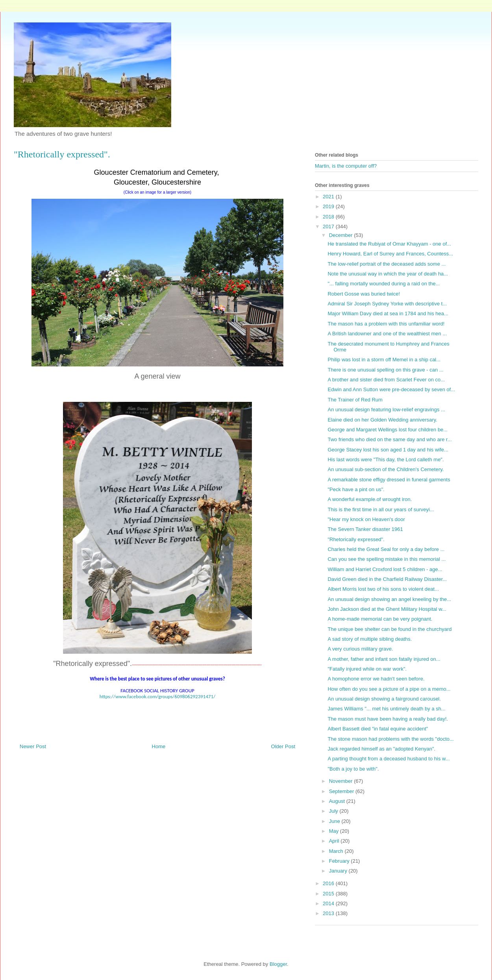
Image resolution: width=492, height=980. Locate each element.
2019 (329, 206)
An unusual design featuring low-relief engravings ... (386, 410)
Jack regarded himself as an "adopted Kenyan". (381, 749)
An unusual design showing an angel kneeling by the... (389, 599)
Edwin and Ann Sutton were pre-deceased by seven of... (391, 389)
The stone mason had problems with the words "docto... (390, 739)
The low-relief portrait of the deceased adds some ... (387, 264)
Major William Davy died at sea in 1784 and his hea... (388, 313)
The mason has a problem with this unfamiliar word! (386, 324)
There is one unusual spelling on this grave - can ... (385, 370)
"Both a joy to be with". (353, 769)
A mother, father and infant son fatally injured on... (384, 659)
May (335, 831)
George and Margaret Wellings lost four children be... (387, 430)
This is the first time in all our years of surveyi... (381, 509)
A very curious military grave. (360, 649)
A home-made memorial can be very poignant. (380, 619)
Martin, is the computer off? (346, 166)
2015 (329, 894)
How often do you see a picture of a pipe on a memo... (389, 689)
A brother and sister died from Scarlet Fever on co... (386, 380)
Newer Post (33, 746)
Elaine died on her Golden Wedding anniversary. (382, 420)
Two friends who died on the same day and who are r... (389, 439)
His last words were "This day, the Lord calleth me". (386, 459)
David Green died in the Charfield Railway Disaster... (387, 579)
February (340, 861)
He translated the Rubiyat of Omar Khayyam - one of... (389, 244)
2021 (329, 197)
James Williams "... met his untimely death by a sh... (386, 709)
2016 (329, 883)
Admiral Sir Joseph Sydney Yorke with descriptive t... (387, 304)
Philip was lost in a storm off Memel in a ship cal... (384, 360)
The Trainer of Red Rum (355, 400)
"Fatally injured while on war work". (367, 669)
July (334, 811)
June (335, 821)
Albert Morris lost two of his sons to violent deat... (383, 589)
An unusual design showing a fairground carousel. (384, 699)
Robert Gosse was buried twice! (364, 294)
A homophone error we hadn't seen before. (376, 679)
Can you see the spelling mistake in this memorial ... (387, 559)
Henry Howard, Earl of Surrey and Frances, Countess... (390, 254)
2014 (329, 903)
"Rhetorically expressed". (356, 539)
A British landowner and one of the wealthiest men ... (387, 334)
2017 (329, 227)
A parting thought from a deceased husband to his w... (388, 759)
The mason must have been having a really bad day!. (388, 719)
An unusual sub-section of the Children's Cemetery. (386, 469)
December (342, 235)
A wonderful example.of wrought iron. (370, 499)
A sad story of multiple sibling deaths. (370, 639)
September (342, 791)
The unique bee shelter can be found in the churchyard (389, 629)
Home (159, 746)
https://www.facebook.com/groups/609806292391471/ (157, 696)
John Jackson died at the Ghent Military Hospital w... (387, 609)
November (342, 781)
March (337, 851)
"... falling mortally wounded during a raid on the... (384, 284)
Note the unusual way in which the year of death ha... (388, 274)
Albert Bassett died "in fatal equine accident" (378, 729)
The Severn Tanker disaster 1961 (365, 529)
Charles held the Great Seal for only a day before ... (386, 549)
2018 (329, 217)
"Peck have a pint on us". (356, 489)
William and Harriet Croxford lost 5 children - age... (385, 569)
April (335, 841)
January (339, 871)
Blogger (278, 964)
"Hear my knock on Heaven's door (366, 519)
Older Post (283, 746)
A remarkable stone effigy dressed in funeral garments (389, 480)
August (338, 801)
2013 (329, 913)
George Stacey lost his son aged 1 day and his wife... (388, 450)
